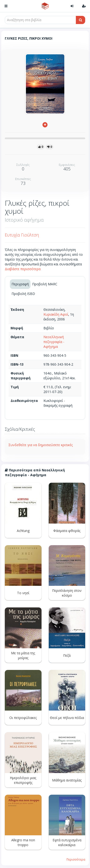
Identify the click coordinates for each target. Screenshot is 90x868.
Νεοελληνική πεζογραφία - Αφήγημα (54, 342)
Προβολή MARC (45, 284)
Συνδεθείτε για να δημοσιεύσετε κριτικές (41, 445)
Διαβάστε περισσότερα (23, 269)
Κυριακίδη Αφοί (56, 314)
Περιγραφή (20, 284)
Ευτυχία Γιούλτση (22, 235)
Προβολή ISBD (23, 294)
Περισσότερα (76, 859)
